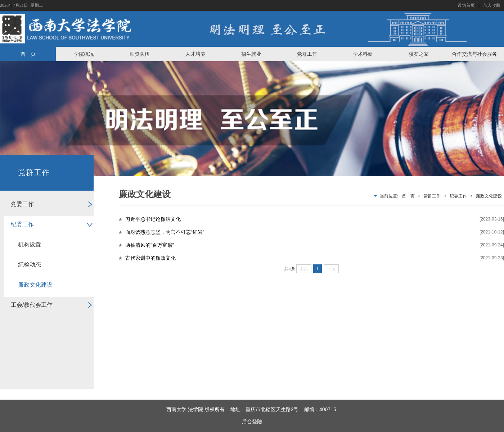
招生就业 (251, 54)
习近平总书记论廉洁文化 (153, 219)
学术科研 (363, 54)
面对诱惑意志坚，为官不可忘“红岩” (165, 232)
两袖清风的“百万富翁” (150, 245)
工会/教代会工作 (32, 305)
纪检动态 (30, 265)
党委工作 (22, 204)
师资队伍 (140, 54)
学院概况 (84, 54)
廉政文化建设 (35, 285)
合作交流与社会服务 (474, 54)
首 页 (28, 54)
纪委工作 (22, 224)
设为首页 (466, 5)
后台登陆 (252, 422)
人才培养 (195, 54)
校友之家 (419, 54)
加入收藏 (492, 5)
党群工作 (307, 54)
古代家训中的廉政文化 (150, 258)
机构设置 (30, 244)
